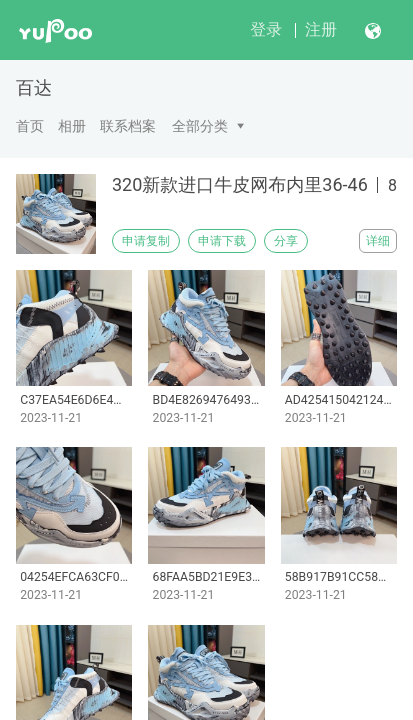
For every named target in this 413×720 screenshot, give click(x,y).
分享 (286, 241)
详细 (378, 241)
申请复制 (146, 241)
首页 (30, 126)
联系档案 (128, 126)
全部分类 (200, 126)
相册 (72, 126)
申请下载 (222, 241)
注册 (321, 29)
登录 (266, 29)
